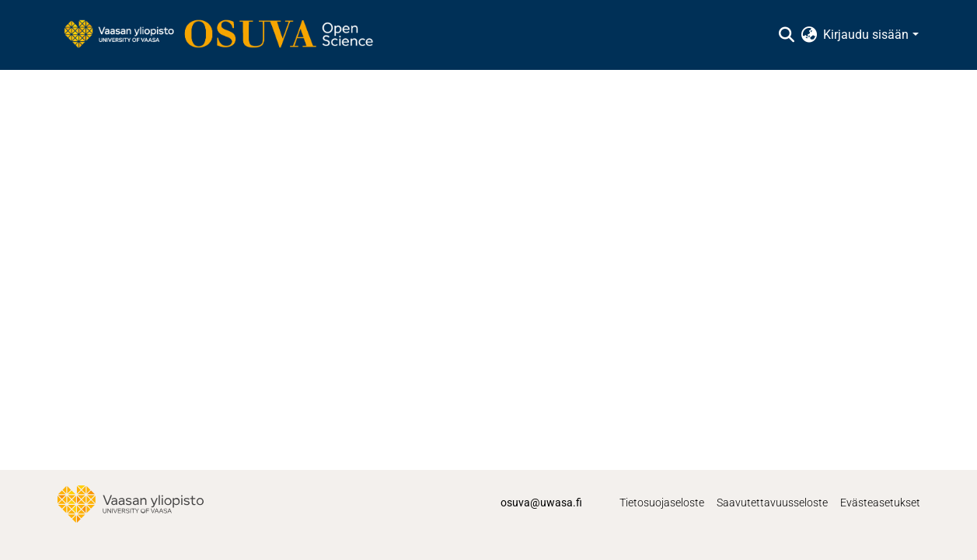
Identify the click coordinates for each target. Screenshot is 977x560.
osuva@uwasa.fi (541, 503)
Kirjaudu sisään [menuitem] (866, 35)
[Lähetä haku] (786, 35)
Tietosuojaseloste (662, 503)
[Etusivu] (226, 35)
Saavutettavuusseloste (772, 503)
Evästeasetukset (880, 503)
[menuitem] (809, 35)
